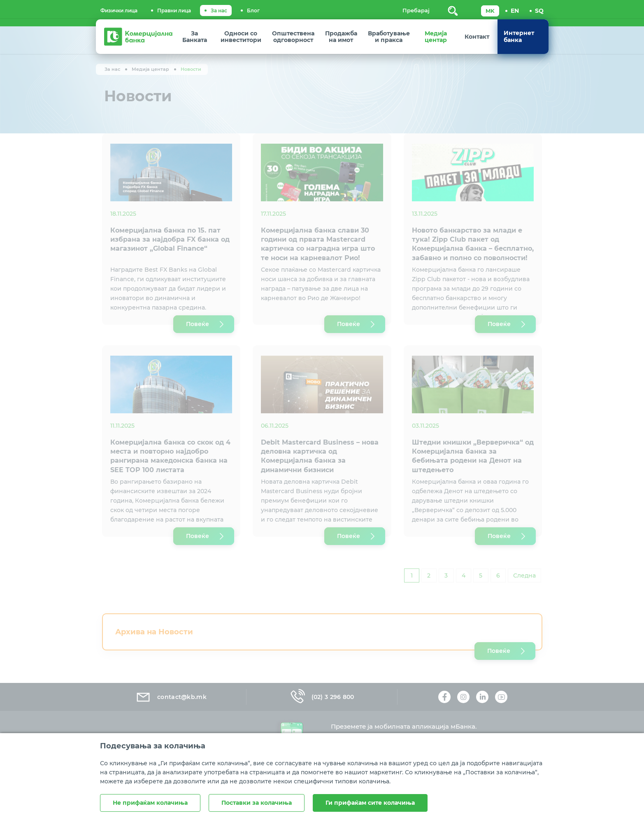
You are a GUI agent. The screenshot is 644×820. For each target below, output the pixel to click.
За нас (219, 10)
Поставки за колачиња (257, 803)
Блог (253, 10)
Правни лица (174, 10)
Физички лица (119, 10)
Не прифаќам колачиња (150, 803)
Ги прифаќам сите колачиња (370, 803)
